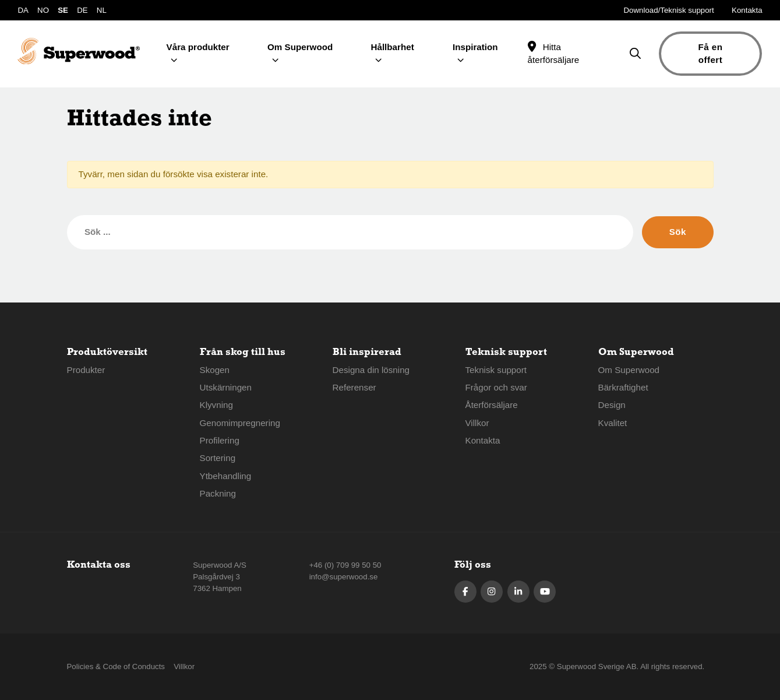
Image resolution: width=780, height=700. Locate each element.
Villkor (477, 423)
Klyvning (216, 405)
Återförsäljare (492, 405)
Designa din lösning (371, 370)
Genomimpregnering (240, 423)
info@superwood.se (344, 577)
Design (612, 405)
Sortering (218, 458)
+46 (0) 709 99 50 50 (345, 565)
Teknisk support (496, 370)
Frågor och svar (496, 387)
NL (102, 10)
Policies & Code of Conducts (116, 666)
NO (43, 10)
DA (23, 10)
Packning (218, 493)
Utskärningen (226, 387)
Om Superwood (629, 370)
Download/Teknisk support (669, 10)
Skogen (215, 370)
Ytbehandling (226, 476)
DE (82, 10)
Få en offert (710, 54)
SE (63, 10)
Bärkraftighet (623, 387)
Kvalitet (613, 423)
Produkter (86, 370)
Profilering (220, 440)
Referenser (354, 387)
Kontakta (747, 10)
